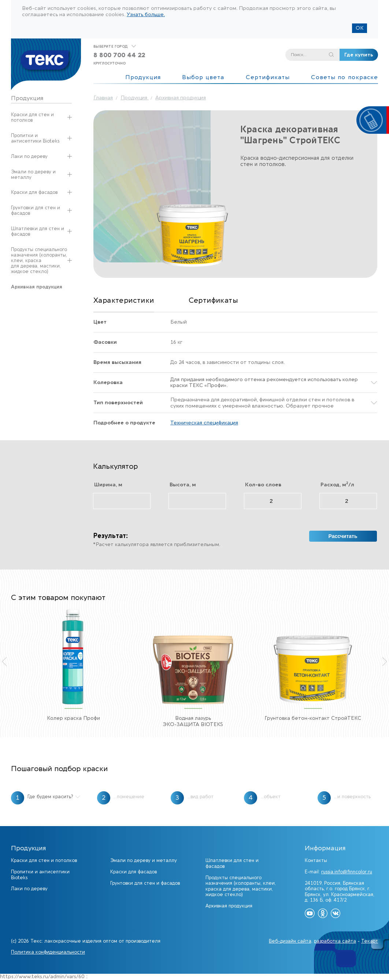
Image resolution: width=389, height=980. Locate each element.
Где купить (359, 55)
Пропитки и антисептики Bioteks (35, 138)
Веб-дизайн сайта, (291, 941)
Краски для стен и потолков (32, 117)
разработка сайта (335, 941)
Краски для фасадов (34, 192)
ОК (360, 28)
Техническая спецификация (204, 423)
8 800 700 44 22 (119, 55)
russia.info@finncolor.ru (347, 872)
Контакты (316, 860)
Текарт (370, 941)
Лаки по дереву (29, 156)
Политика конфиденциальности (48, 952)
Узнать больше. (146, 14)
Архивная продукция (229, 906)
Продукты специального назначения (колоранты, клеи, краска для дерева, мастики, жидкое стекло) (39, 260)
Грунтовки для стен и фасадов (36, 210)
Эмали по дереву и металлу (33, 174)
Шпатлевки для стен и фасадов (38, 231)
